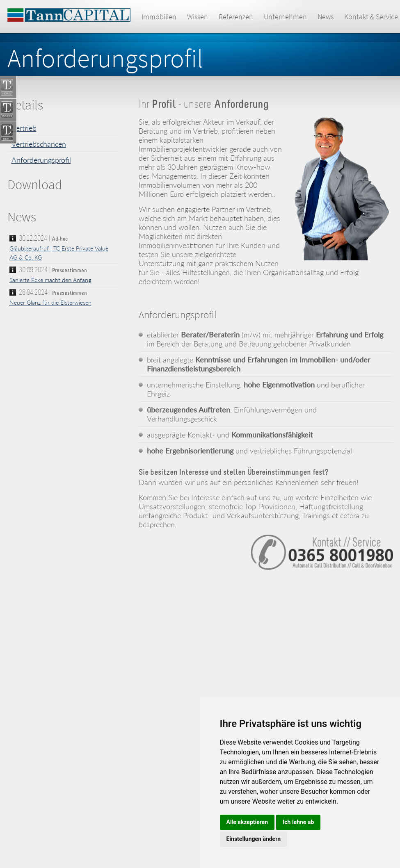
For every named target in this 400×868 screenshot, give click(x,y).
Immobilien (159, 17)
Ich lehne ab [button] (298, 822)
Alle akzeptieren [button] (247, 822)
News (326, 17)
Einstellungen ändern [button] (254, 839)
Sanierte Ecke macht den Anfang (50, 280)
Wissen (198, 17)
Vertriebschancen (39, 144)
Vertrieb (24, 128)
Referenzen (236, 17)
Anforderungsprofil (41, 160)
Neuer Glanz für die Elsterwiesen (50, 302)
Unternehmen (285, 17)
